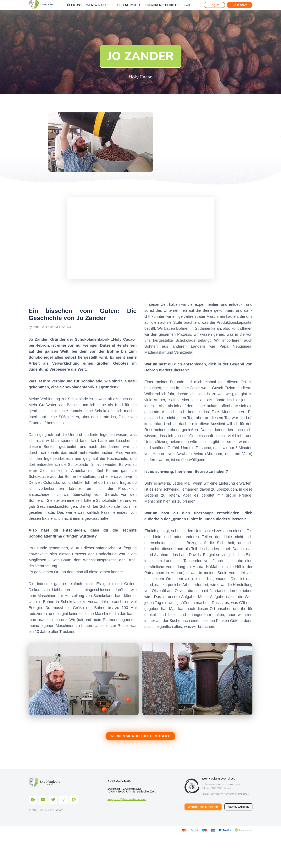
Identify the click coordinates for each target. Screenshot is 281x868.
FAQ (187, 5)
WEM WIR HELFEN (99, 5)
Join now (240, 5)
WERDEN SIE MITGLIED (203, 807)
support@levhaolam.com (127, 799)
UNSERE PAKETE (129, 5)
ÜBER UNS (74, 5)
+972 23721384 (119, 781)
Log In (214, 5)
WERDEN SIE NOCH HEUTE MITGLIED (141, 736)
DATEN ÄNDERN (238, 807)
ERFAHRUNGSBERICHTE (163, 5)
